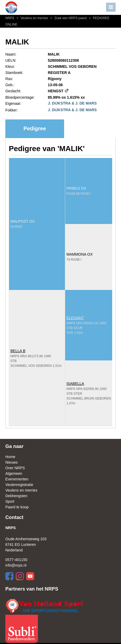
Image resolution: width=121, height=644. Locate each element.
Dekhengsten (16, 496)
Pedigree (35, 128)
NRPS (10, 18)
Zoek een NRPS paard (68, 18)
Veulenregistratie (19, 485)
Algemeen (14, 473)
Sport (10, 501)
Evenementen (17, 479)
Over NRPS (15, 468)
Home (10, 457)
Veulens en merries (32, 18)
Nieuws (11, 462)
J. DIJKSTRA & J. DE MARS (72, 103)
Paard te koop (17, 507)
